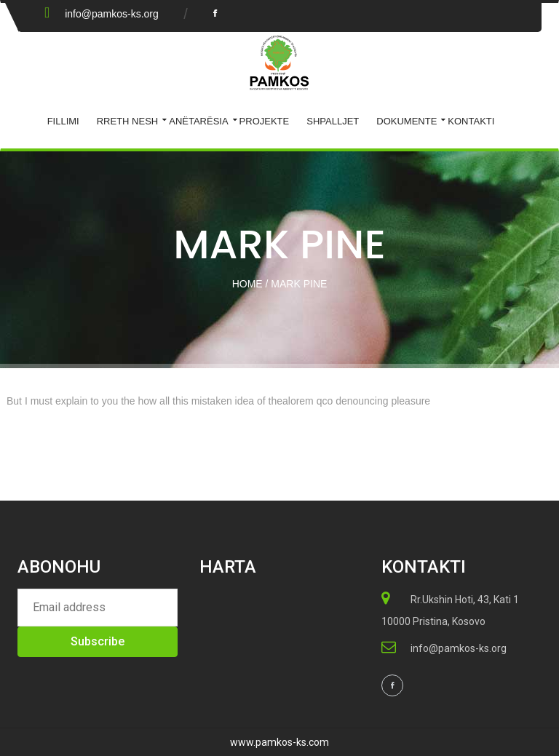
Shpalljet (333, 121)
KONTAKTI (471, 121)
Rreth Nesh (128, 121)
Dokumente (407, 121)
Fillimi (63, 121)
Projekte (265, 121)
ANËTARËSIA (198, 121)
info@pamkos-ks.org (112, 14)
